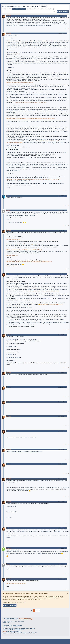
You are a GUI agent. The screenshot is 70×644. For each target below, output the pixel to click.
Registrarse (6, 605)
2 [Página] (37, 610)
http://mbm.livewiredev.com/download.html (16, 583)
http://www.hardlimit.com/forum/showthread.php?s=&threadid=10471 (43, 291)
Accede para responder (63, 12)
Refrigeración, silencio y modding (19, 9)
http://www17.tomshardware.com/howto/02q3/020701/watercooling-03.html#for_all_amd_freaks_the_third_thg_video (33, 179)
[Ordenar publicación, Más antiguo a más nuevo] (54, 12)
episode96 (9, 548)
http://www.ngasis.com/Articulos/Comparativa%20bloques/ (20, 82)
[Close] (67, 594)
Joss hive (9, 16)
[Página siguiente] (39, 610)
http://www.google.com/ (12, 266)
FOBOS (8, 210)
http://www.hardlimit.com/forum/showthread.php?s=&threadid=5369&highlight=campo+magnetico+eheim (31, 119)
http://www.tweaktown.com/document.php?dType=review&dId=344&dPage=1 (24, 250)
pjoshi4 (4, 631)
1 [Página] (34, 610)
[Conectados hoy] (26, 619)
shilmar (8, 196)
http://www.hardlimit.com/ (12, 256)
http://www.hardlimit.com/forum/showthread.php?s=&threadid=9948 (31, 102)
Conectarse (13, 605)
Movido (9, 9)
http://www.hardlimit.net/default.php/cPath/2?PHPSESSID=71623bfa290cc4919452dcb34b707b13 (29, 261)
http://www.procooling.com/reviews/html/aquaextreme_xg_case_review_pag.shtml (25, 244)
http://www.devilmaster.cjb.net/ (13, 240)
